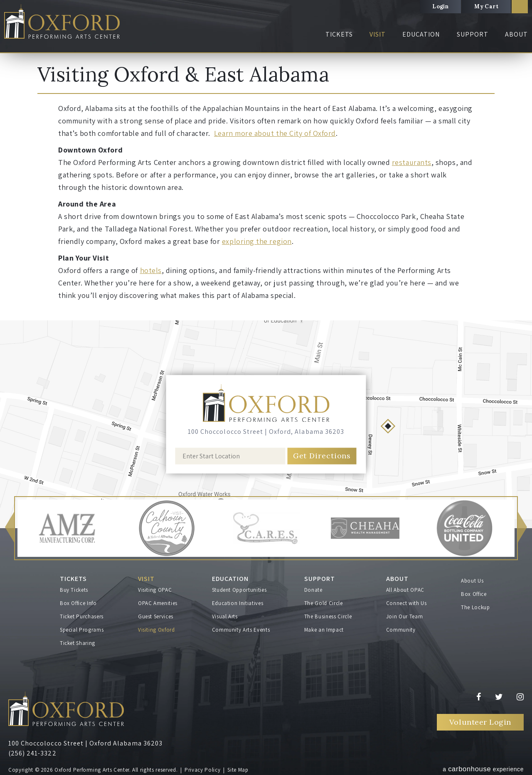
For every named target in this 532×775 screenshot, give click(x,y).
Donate (313, 590)
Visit (378, 34)
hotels (151, 270)
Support (473, 34)
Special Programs (82, 630)
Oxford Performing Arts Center (62, 21)
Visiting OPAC (155, 590)
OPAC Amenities (158, 603)
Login (440, 6)
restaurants (412, 162)
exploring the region (257, 241)
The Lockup (475, 607)
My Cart (486, 6)
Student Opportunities (239, 590)
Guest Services (156, 616)
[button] (10, 528)
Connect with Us (406, 603)
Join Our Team (404, 616)
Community (401, 630)
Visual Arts (225, 616)
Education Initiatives (238, 603)
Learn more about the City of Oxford (275, 133)
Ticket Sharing (78, 643)
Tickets (339, 34)
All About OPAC (405, 590)
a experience (483, 769)
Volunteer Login (480, 722)
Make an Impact (324, 630)
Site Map (238, 770)
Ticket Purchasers (82, 616)
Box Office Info (78, 603)
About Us (472, 581)
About (516, 34)
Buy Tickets (74, 590)
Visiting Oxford (156, 630)
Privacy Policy (202, 770)
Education (421, 34)
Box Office (474, 594)
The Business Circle (328, 616)
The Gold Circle (324, 603)
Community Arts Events (241, 630)
